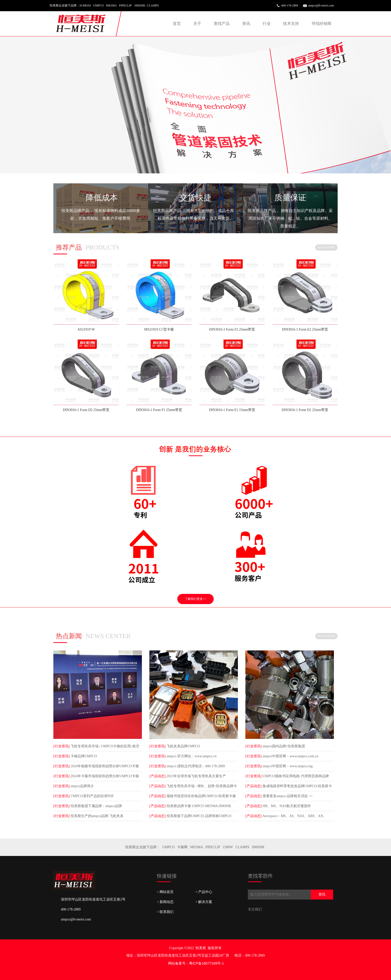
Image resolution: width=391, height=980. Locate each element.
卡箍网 (182, 847)
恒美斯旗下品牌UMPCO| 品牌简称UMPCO (198, 816)
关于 (197, 24)
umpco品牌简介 (82, 786)
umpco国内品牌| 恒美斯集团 (283, 746)
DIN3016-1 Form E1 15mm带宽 (232, 410)
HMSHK (258, 847)
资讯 (246, 24)
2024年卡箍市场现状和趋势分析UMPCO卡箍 (104, 776)
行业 (267, 24)
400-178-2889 (290, 5)
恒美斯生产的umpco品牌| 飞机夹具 (97, 816)
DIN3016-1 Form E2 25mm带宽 (305, 329)
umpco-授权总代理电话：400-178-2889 (195, 766)
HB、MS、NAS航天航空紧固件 (286, 806)
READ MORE (326, 247)
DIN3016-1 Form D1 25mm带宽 (305, 410)
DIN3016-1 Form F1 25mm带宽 (159, 410)
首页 (177, 24)
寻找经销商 (321, 24)
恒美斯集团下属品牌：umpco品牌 (96, 806)
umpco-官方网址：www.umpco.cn (191, 756)
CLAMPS (242, 847)
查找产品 (222, 24)
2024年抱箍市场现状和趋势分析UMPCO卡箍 (104, 766)
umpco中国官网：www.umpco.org (287, 766)
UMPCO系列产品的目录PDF (92, 796)
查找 (322, 894)
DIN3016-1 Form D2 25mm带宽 (86, 410)
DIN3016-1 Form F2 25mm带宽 (232, 329)
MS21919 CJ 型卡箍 (159, 329)
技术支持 (291, 24)
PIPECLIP (213, 847)
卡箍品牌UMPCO (83, 756)
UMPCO (169, 847)
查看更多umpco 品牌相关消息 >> (287, 796)
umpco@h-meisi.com (321, 5)
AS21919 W (86, 329)
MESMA (196, 847)
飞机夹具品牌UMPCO (183, 746)
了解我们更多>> (195, 599)
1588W (228, 847)
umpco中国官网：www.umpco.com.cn (290, 756)
